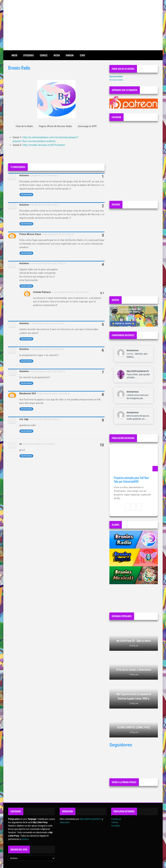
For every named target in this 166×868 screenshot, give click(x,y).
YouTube (115, 826)
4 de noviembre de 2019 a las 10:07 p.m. (48, 263)
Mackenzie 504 (28, 393)
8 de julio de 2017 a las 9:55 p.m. (45, 205)
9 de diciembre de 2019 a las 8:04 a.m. (47, 349)
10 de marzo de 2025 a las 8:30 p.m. (39, 444)
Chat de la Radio (24, 126)
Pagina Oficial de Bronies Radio (55, 126)
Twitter (115, 822)
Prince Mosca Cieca (30, 234)
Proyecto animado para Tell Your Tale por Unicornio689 (131, 480)
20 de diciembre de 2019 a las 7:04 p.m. (48, 371)
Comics (44, 55)
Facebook (116, 819)
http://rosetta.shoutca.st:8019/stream (44, 145)
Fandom (70, 55)
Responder (26, 195)
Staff (82, 55)
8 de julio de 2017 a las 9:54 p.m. (45, 175)
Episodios (29, 55)
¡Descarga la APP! (87, 126)
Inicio (14, 55)
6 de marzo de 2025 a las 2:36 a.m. (45, 419)
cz (21, 444)
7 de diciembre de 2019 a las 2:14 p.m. (47, 323)
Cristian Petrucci (42, 292)
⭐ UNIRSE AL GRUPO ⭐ (123, 324)
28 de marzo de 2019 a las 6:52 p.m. (58, 234)
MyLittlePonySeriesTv (138, 371)
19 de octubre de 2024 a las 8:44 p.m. (54, 394)
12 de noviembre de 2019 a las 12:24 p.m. (70, 292)
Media (57, 55)
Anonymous (133, 350)
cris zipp (24, 419)
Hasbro (25, 839)
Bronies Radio (116, 80)
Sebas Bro (65, 822)
